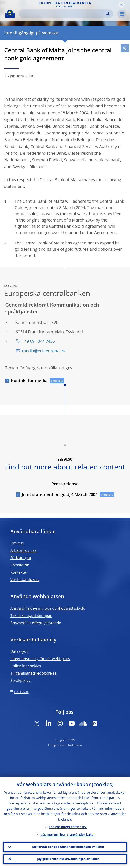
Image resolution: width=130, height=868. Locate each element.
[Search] (63, 14)
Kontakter (19, 572)
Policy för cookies (26, 666)
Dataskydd (20, 651)
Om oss (17, 543)
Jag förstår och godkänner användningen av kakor (68, 847)
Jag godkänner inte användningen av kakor (68, 859)
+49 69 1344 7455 (38, 341)
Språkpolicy (20, 680)
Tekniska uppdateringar (31, 615)
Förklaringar (21, 558)
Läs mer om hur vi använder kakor (68, 834)
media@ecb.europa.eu (44, 351)
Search (108, 14)
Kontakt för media (29, 380)
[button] (121, 5)
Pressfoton (20, 565)
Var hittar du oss (25, 579)
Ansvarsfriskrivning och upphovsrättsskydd (48, 608)
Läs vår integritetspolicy (68, 827)
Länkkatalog (22, 692)
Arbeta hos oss (23, 550)
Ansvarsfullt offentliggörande (36, 623)
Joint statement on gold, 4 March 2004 (60, 494)
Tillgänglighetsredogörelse (34, 673)
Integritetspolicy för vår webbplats (40, 659)
